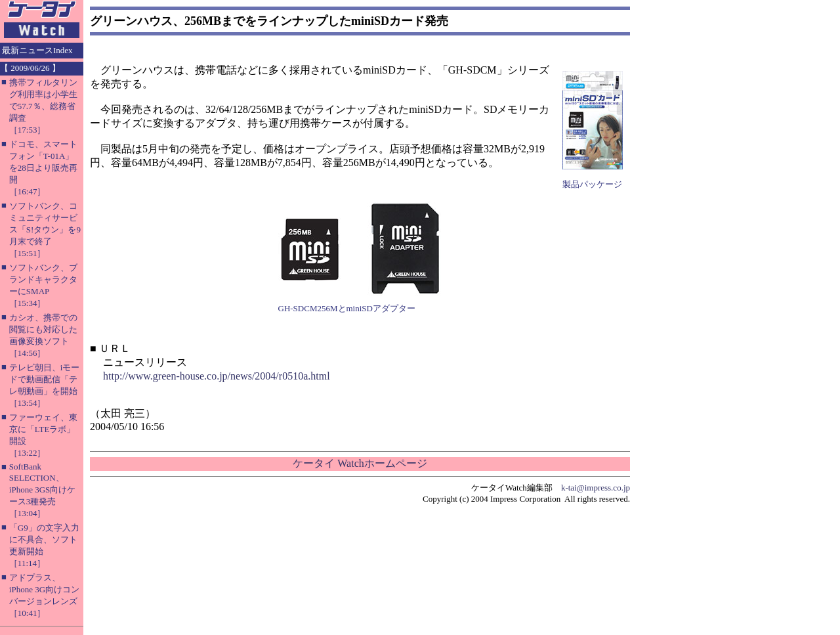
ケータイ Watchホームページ (360, 463)
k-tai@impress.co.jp (596, 488)
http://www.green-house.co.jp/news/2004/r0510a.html (217, 376)
